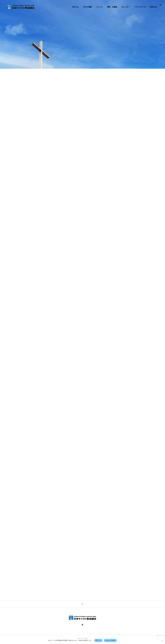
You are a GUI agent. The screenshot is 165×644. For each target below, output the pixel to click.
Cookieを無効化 (110, 640)
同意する (98, 640)
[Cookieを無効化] (162, 640)
